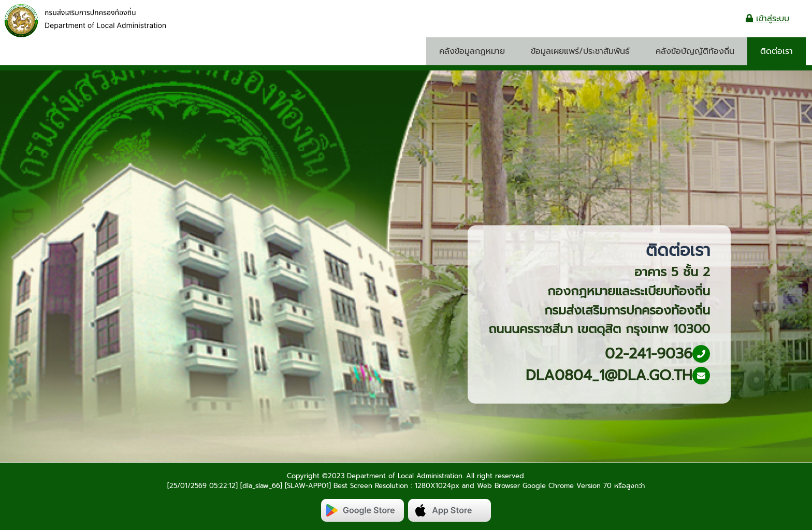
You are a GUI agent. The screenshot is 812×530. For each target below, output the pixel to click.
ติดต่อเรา (777, 51)
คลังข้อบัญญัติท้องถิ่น (695, 51)
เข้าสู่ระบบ (767, 19)
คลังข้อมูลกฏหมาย (472, 51)
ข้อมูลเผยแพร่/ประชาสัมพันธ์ (580, 51)
